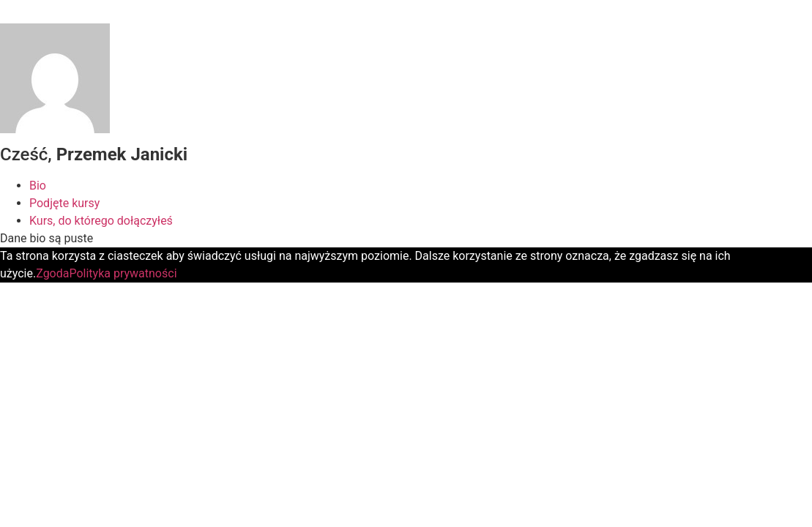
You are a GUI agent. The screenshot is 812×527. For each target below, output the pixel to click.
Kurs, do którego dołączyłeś (101, 221)
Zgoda (52, 273)
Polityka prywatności (123, 273)
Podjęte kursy (64, 203)
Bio (38, 186)
